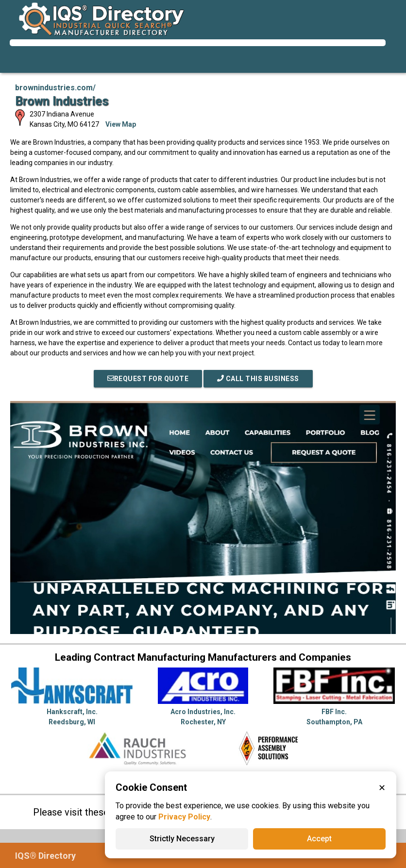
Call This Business (258, 379)
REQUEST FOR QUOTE (148, 379)
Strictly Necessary (182, 839)
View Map (121, 124)
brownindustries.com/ (55, 88)
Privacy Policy (184, 817)
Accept (319, 839)
